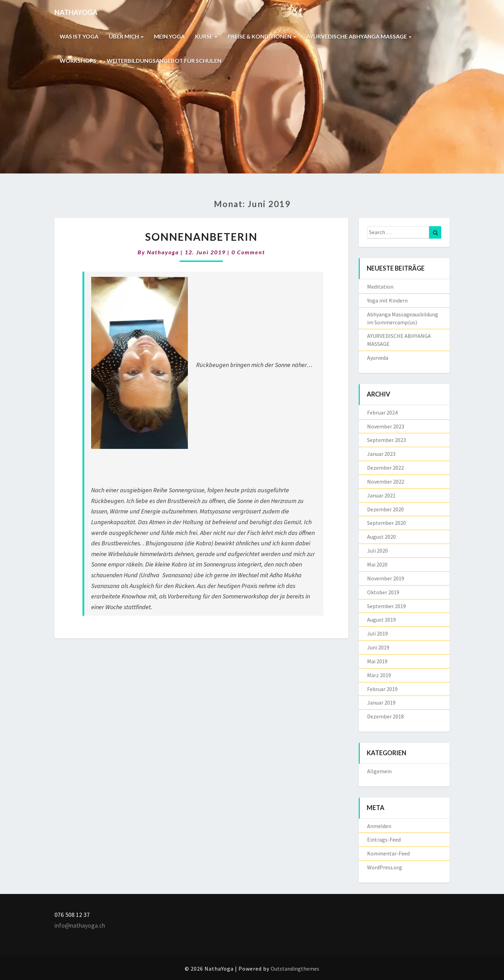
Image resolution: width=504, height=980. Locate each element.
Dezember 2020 (385, 509)
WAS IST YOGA (79, 36)
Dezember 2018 (385, 716)
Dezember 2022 (385, 468)
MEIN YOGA (169, 36)
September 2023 (386, 440)
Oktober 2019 (383, 592)
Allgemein (379, 771)
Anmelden (379, 826)
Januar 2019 (381, 702)
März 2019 (379, 675)
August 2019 (381, 620)
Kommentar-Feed (388, 853)
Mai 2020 (377, 564)
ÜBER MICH (126, 36)
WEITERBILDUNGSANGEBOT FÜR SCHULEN (164, 61)
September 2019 (386, 606)
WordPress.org (385, 867)
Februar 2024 (382, 412)
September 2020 (386, 523)
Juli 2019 (377, 633)
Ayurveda (378, 358)
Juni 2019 (378, 647)
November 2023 (386, 426)
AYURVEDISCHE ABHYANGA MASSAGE (359, 36)
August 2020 (381, 537)
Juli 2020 (377, 551)
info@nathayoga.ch (80, 925)
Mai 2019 (377, 661)
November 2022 (386, 482)
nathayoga (163, 252)
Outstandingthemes (295, 969)
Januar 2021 (381, 495)
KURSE (206, 36)
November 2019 (386, 578)
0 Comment (248, 252)
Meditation (380, 287)
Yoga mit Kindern (387, 300)
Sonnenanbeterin (201, 237)
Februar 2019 (382, 689)
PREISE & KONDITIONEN (262, 36)
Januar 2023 (381, 454)
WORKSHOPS (78, 61)
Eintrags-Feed (384, 840)
